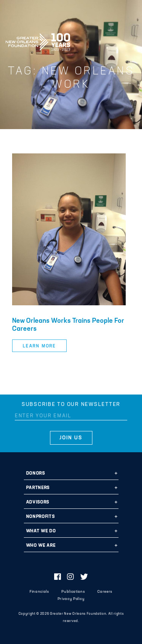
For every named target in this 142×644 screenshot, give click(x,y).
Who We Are (41, 546)
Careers (105, 592)
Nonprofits (41, 517)
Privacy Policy (71, 599)
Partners (38, 488)
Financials (39, 592)
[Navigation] (130, 41)
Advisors (38, 502)
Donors (36, 474)
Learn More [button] (39, 346)
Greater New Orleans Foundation (38, 39)
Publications (73, 592)
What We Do (41, 531)
